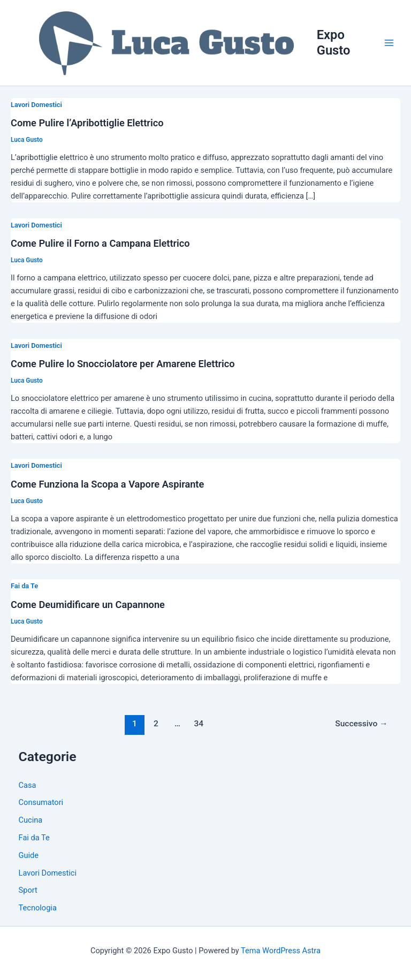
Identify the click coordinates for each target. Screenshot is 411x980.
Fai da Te (24, 586)
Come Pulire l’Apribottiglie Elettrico (87, 123)
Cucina (31, 820)
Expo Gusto (334, 42)
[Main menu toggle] (389, 43)
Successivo (361, 724)
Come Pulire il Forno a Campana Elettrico (100, 243)
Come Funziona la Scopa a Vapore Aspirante (107, 484)
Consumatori (41, 802)
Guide (29, 855)
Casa (28, 785)
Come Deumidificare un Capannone (88, 605)
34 (199, 724)
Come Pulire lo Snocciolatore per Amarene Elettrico (123, 364)
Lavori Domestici (36, 105)
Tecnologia (38, 908)
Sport (28, 890)
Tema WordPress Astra (281, 951)
